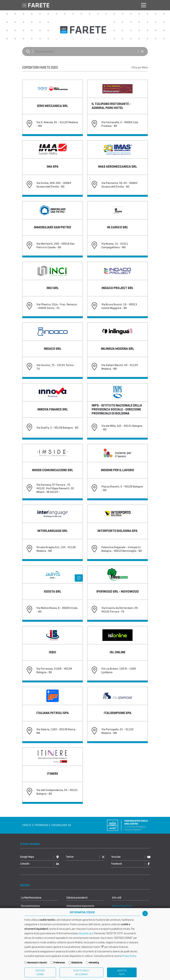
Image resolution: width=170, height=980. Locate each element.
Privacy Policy (129, 956)
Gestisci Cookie (40, 972)
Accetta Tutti (122, 972)
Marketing (94, 963)
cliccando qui (86, 933)
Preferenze (59, 963)
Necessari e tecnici (37, 963)
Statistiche (77, 963)
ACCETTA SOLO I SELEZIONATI (81, 972)
